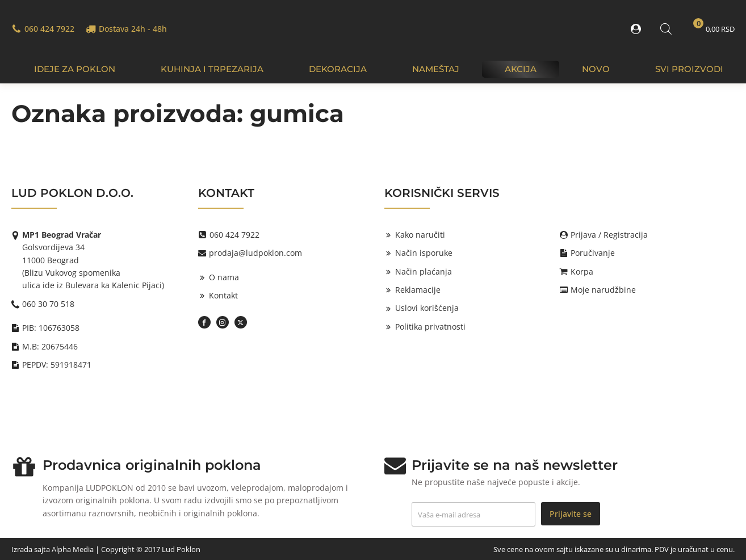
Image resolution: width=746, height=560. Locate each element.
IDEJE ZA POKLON (75, 69)
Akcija (521, 69)
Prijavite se (571, 514)
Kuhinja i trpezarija (212, 69)
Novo (596, 69)
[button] (638, 29)
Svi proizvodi (689, 69)
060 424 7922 (49, 29)
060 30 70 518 (48, 304)
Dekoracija (338, 69)
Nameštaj (436, 69)
